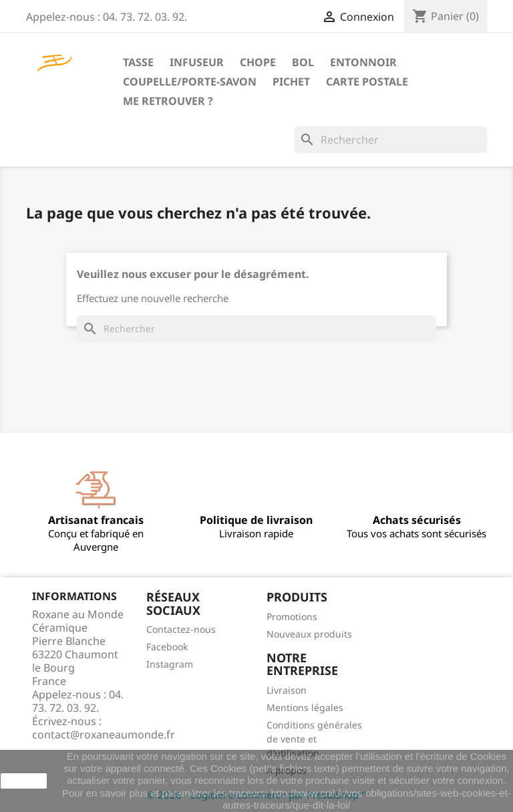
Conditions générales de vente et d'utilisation (314, 739)
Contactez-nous (181, 629)
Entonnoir (363, 62)
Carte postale (367, 82)
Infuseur (197, 62)
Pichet (291, 82)
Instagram (170, 664)
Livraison (287, 690)
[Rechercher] (390, 140)
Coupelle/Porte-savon (190, 82)
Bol (303, 62)
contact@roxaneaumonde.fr (104, 734)
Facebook (167, 647)
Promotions (292, 617)
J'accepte (24, 781)
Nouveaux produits (309, 634)
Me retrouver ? (168, 101)
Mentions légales (305, 707)
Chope (258, 62)
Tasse (138, 62)
